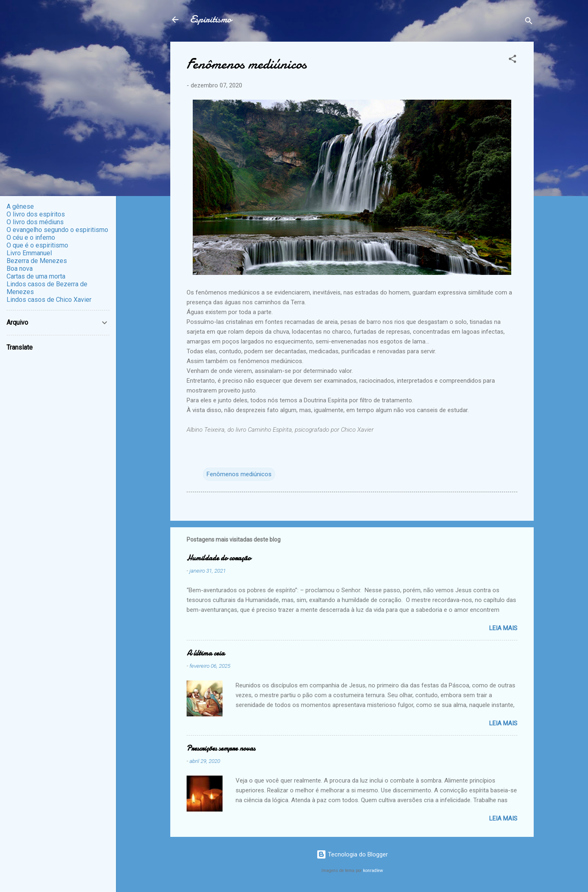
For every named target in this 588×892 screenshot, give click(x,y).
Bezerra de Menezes (37, 261)
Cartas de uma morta (36, 276)
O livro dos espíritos (36, 214)
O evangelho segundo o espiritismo (57, 230)
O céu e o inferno (31, 237)
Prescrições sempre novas (221, 748)
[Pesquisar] (529, 22)
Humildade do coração (219, 558)
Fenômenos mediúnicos (239, 474)
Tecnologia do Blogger (352, 854)
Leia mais (503, 628)
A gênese (20, 206)
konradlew (373, 871)
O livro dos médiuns (35, 222)
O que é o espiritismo (37, 245)
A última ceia (206, 653)
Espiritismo (211, 19)
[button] (512, 60)
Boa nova (20, 269)
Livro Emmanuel (29, 253)
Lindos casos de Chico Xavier (49, 300)
